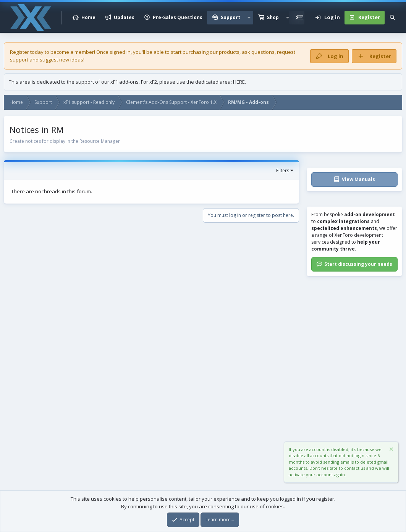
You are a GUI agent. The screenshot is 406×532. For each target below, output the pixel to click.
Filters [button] (283, 171)
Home (88, 17)
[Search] (392, 18)
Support (230, 17)
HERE (239, 82)
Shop (273, 17)
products (229, 52)
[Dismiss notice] (391, 450)
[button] (249, 18)
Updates (124, 17)
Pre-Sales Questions (178, 17)
